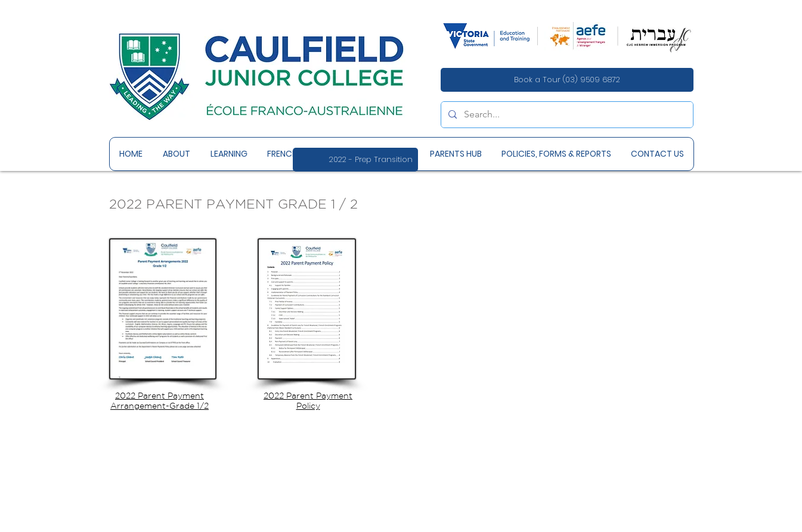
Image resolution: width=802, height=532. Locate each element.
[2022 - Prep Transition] (355, 160)
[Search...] (566, 115)
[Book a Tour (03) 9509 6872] (567, 80)
